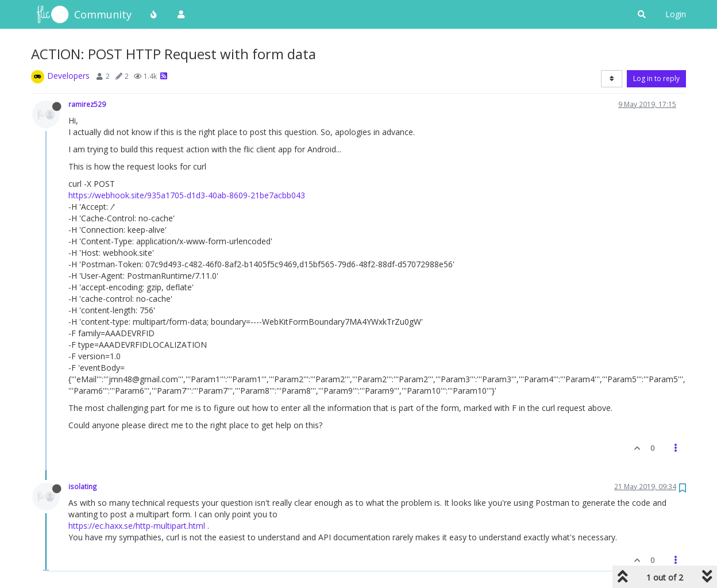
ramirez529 (87, 104)
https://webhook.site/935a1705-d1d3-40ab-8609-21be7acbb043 (187, 195)
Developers (68, 76)
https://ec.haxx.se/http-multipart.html (137, 526)
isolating (83, 486)
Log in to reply (656, 78)
